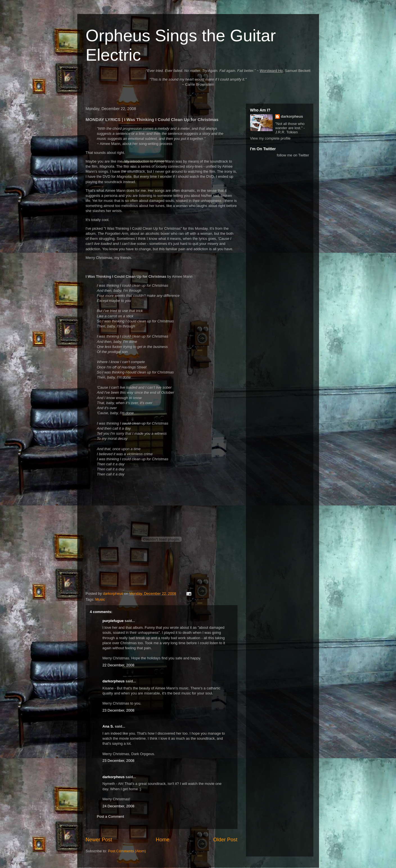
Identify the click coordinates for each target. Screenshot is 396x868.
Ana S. (108, 726)
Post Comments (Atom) (127, 851)
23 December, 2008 (118, 710)
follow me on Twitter (293, 155)
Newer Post (99, 840)
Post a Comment (111, 816)
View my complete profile (270, 138)
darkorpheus (114, 681)
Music (100, 599)
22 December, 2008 (118, 665)
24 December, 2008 (118, 806)
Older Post (225, 840)
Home (163, 840)
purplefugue (113, 621)
